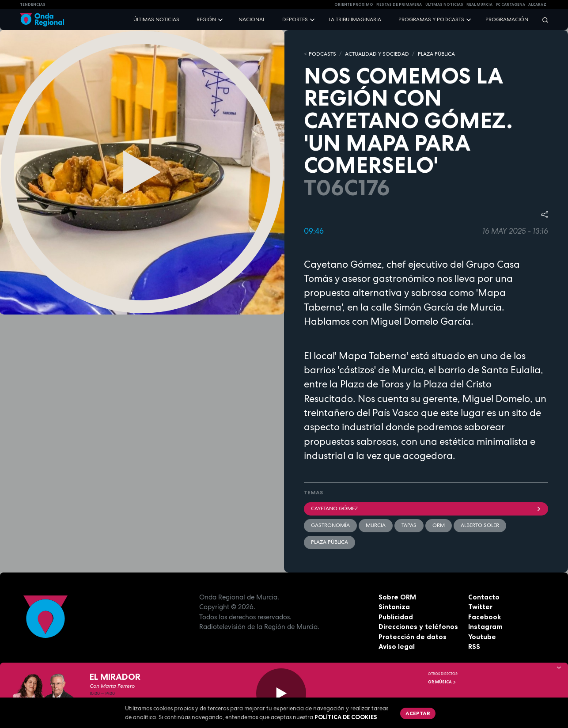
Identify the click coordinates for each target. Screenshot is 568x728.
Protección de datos (413, 637)
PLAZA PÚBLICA (436, 54)
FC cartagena (511, 4)
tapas (409, 525)
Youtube (482, 637)
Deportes (295, 19)
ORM (439, 525)
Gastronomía (330, 525)
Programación (507, 19)
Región (206, 19)
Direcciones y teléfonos (418, 627)
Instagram (485, 627)
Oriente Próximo (354, 4)
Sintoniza (394, 607)
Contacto (484, 597)
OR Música (442, 682)
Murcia (376, 525)
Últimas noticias (156, 19)
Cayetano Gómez (426, 508)
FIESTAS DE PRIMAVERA (399, 4)
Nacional (252, 19)
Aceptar (418, 713)
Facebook (485, 617)
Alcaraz (537, 4)
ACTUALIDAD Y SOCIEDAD (377, 54)
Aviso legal (397, 646)
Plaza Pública (329, 542)
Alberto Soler (480, 525)
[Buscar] (542, 20)
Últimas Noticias (444, 4)
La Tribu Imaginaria (355, 19)
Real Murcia (479, 4)
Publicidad (396, 617)
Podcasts (322, 54)
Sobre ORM (397, 597)
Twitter (480, 607)
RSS (474, 646)
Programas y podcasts (431, 19)
